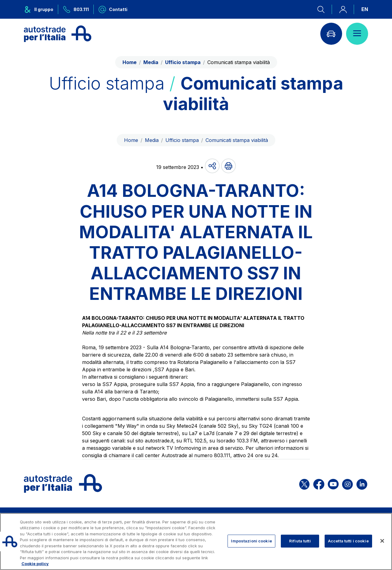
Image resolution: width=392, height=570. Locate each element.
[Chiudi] (382, 541)
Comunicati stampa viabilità (237, 140)
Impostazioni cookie (251, 541)
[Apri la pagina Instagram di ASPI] (347, 483)
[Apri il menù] (357, 34)
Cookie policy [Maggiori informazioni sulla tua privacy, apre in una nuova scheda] (35, 564)
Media (152, 140)
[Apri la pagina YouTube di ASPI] (333, 483)
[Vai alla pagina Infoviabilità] (331, 34)
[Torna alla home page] (58, 34)
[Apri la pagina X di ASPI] (304, 483)
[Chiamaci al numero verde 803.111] (76, 9)
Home (130, 62)
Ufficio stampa (182, 140)
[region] (196, 541)
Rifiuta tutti (300, 541)
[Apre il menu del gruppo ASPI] (41, 9)
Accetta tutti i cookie (348, 541)
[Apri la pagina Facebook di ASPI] (319, 483)
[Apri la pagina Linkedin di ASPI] (362, 483)
